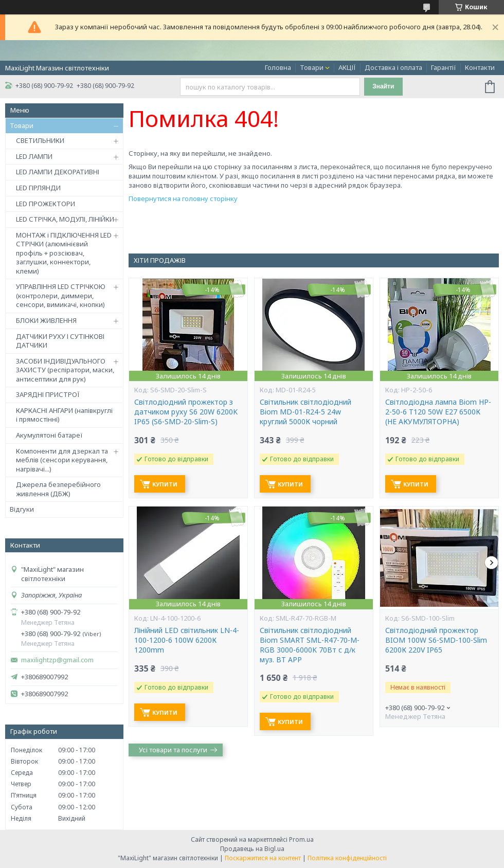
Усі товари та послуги (173, 750)
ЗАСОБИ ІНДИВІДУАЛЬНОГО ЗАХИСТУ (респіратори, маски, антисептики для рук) (65, 370)
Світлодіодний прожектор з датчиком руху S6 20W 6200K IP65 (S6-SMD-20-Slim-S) (186, 412)
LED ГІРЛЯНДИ (38, 188)
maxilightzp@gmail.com (57, 660)
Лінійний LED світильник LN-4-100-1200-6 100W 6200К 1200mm (187, 640)
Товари (312, 67)
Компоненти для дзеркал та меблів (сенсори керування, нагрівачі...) (62, 460)
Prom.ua (301, 839)
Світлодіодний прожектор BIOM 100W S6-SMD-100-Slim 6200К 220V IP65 (436, 640)
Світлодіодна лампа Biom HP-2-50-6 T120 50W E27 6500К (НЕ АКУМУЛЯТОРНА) (438, 412)
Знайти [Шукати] (383, 86)
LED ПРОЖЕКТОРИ (46, 204)
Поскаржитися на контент (263, 858)
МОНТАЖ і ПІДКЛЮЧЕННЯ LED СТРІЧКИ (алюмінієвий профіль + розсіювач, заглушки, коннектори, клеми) (64, 253)
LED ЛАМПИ (34, 156)
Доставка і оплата (393, 67)
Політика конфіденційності (347, 858)
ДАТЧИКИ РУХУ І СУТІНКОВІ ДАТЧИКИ (60, 341)
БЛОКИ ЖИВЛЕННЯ (46, 320)
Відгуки (22, 509)
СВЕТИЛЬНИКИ (40, 140)
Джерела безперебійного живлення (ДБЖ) (58, 489)
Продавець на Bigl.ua (252, 849)
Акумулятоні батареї (49, 435)
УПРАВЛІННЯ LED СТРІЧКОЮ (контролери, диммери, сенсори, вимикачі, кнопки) (61, 295)
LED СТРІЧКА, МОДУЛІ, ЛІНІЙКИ (65, 219)
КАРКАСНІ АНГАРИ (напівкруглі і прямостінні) (64, 415)
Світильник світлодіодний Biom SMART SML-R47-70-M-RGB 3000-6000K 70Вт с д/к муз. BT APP (310, 645)
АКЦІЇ (347, 67)
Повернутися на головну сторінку (183, 198)
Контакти (480, 67)
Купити (165, 484)
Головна (278, 67)
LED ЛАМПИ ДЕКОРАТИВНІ (58, 172)
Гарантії (444, 67)
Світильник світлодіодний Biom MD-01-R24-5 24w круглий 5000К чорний (305, 412)
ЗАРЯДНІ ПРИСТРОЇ (48, 394)
